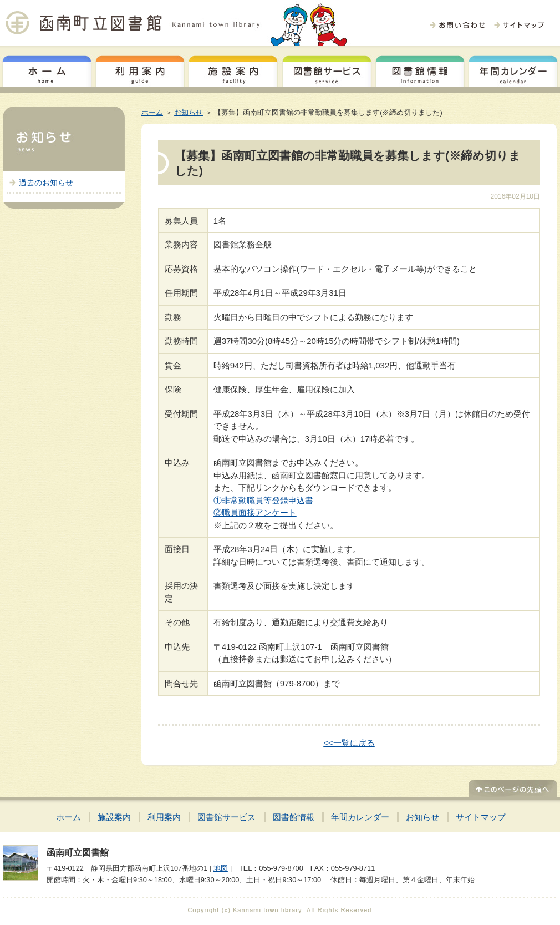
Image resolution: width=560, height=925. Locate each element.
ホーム (47, 70)
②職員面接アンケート (255, 512)
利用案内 (140, 70)
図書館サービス (327, 70)
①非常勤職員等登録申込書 (263, 500)
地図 (221, 868)
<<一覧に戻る (349, 743)
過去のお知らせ (46, 183)
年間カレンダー (513, 70)
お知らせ (189, 112)
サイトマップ (481, 817)
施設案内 (233, 70)
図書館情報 (420, 70)
